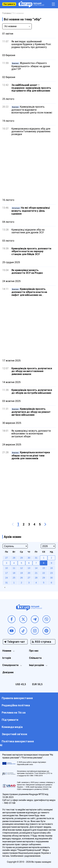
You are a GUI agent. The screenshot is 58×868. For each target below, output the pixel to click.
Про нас (34, 651)
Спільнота (35, 658)
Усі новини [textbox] (10, 26)
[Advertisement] (29, 167)
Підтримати (9, 4)
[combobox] (17, 26)
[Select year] (48, 546)
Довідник (8, 672)
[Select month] (15, 546)
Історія (7, 658)
